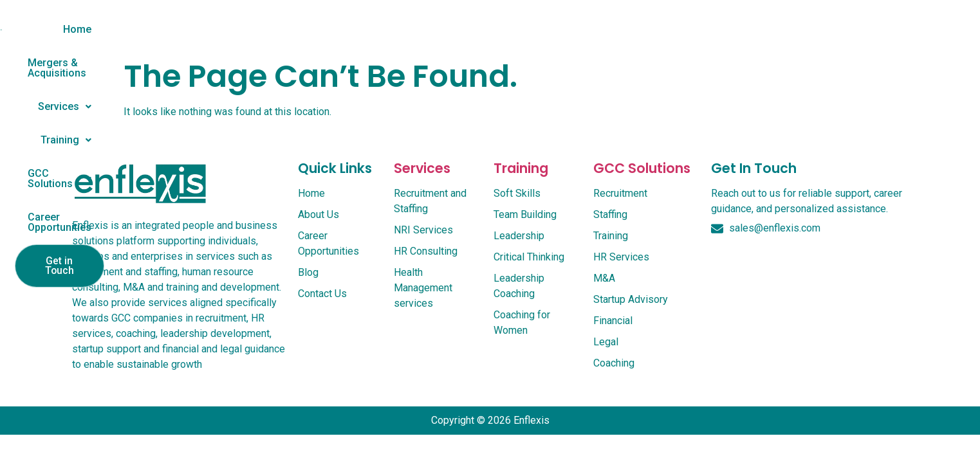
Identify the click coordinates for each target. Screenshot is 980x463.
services (422, 182)
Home (247, 29)
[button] (451, 30)
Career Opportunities (736, 29)
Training (529, 29)
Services (451, 29)
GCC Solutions (620, 29)
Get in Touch (853, 31)
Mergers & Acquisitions (343, 29)
